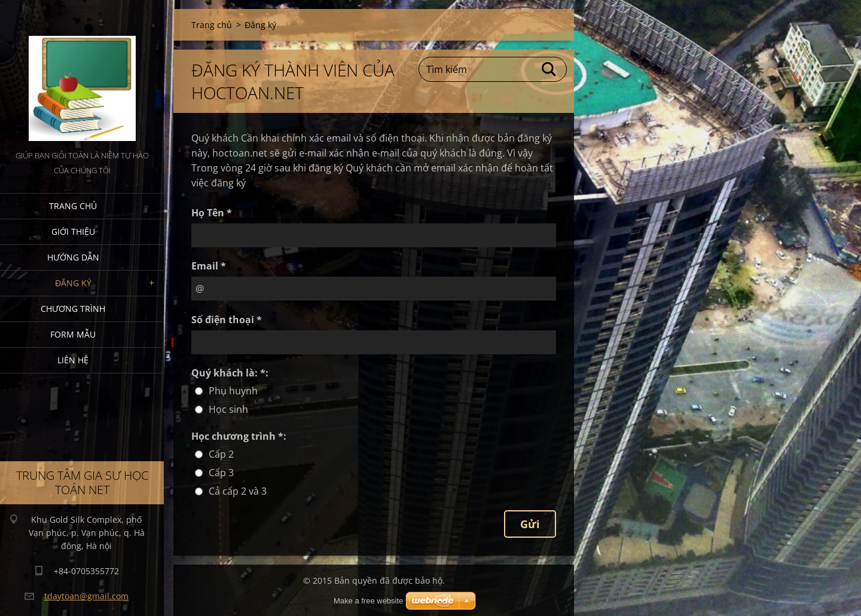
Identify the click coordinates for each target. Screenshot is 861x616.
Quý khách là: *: (230, 373)
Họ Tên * (212, 213)
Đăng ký (73, 283)
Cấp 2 (221, 454)
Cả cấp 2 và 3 (238, 491)
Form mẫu (73, 334)
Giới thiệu (73, 232)
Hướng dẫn (73, 257)
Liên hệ (73, 360)
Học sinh (228, 409)
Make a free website (368, 601)
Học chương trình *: (239, 436)
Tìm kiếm (549, 69)
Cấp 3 (221, 473)
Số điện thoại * (227, 320)
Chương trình (73, 309)
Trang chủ (73, 206)
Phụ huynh (233, 391)
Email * (209, 266)
